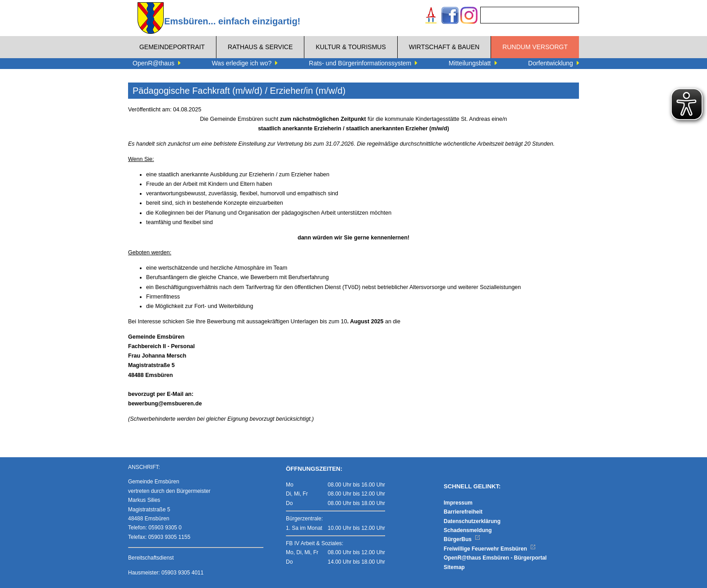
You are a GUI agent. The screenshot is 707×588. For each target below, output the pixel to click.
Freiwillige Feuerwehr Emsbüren (490, 549)
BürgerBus (462, 539)
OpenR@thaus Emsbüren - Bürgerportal (495, 558)
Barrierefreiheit (463, 512)
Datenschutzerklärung (472, 521)
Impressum (458, 503)
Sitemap (454, 567)
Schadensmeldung (468, 530)
